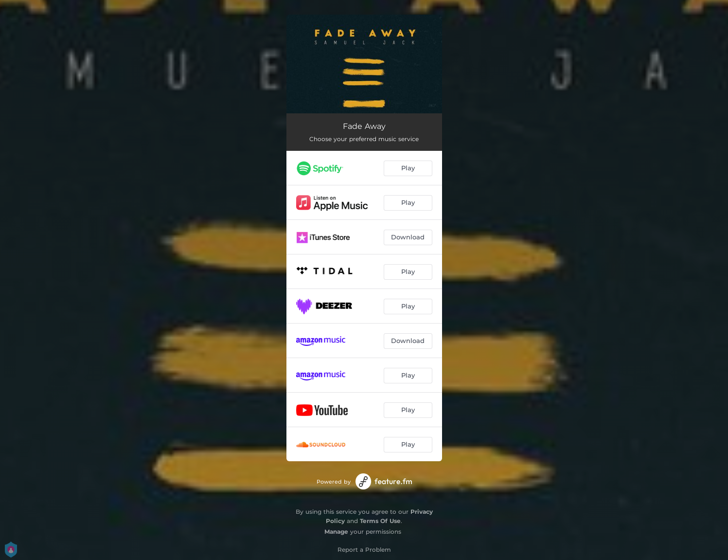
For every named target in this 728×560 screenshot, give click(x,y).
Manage (336, 532)
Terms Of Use (380, 521)
